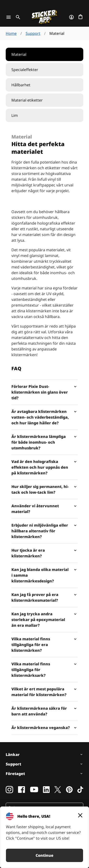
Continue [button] (44, 855)
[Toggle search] (17, 17)
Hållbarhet (21, 85)
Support (33, 33)
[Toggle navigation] (9, 17)
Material (19, 54)
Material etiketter (27, 100)
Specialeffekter (25, 70)
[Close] (80, 815)
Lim (15, 115)
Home (11, 33)
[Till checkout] (80, 17)
